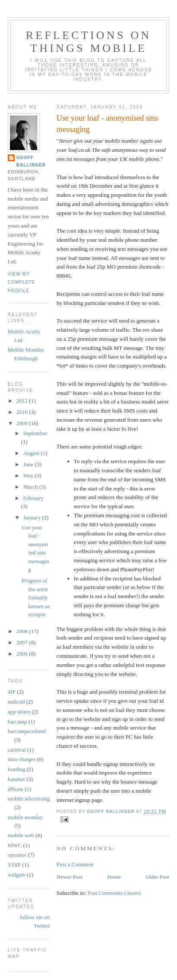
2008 (23, 631)
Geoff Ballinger (31, 161)
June (29, 464)
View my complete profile (22, 282)
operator (17, 855)
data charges (22, 759)
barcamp (18, 722)
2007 (23, 642)
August (32, 453)
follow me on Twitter (35, 921)
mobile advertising (29, 799)
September (35, 433)
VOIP (14, 865)
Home (114, 877)
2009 (23, 423)
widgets (16, 875)
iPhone (16, 789)
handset (16, 779)
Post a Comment (75, 864)
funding (16, 769)
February (33, 498)
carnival (17, 750)
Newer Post (70, 877)
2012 (23, 401)
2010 (23, 412)
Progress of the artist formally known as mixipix (35, 597)
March (31, 487)
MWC (15, 845)
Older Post (157, 877)
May (29, 476)
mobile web (21, 835)
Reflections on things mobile (88, 42)
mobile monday (25, 817)
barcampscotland (27, 731)
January (32, 517)
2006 (23, 654)
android (16, 702)
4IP (12, 692)
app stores (19, 712)
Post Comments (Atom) (114, 893)
